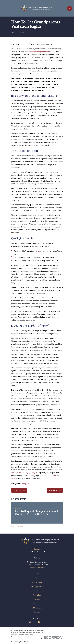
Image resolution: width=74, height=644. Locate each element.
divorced (39, 251)
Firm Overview (37, 582)
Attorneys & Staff (37, 586)
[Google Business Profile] (30, 622)
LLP (37, 591)
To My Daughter (37, 608)
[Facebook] (39, 622)
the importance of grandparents (38, 52)
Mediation (37, 603)
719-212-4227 (37, 552)
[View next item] (22, 526)
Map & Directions (37, 568)
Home (37, 578)
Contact (37, 612)
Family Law (25, 483)
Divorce (37, 599)
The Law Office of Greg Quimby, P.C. (25, 473)
